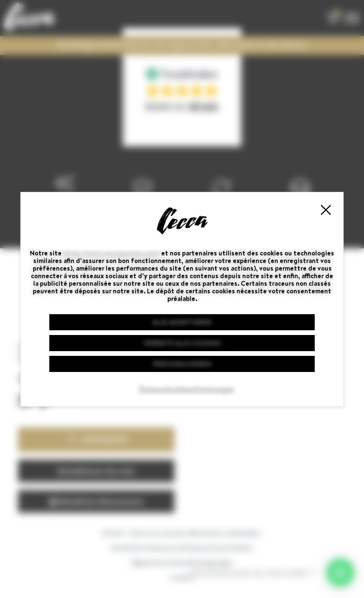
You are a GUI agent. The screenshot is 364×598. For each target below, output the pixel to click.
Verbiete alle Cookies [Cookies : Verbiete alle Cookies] (182, 343)
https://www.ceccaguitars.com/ (111, 253)
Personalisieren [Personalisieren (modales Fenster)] (182, 364)
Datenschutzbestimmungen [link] (187, 389)
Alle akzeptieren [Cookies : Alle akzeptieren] (182, 322)
